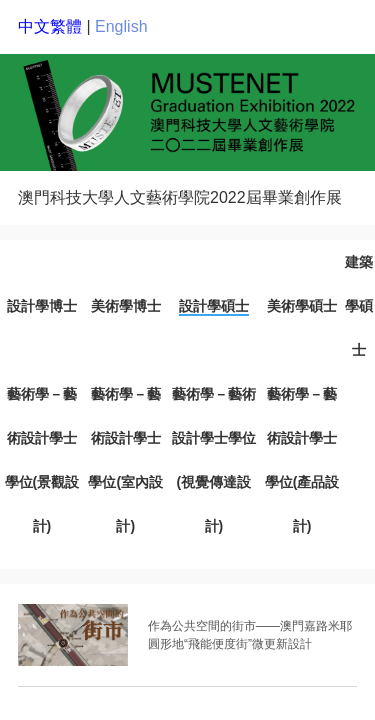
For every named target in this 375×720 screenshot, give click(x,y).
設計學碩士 (214, 306)
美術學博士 (126, 306)
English (121, 26)
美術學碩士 (302, 306)
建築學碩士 (359, 306)
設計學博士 (42, 306)
